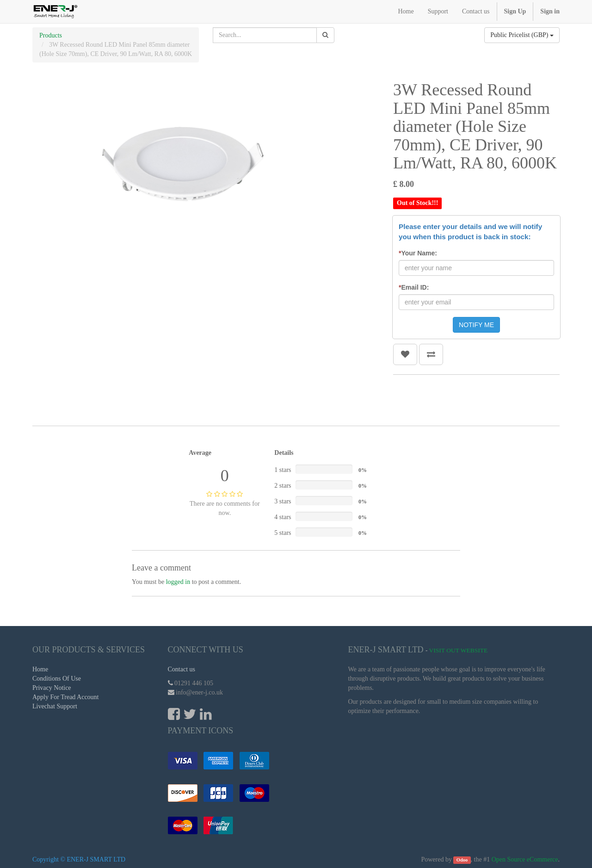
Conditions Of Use (57, 679)
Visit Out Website (459, 650)
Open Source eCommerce (525, 859)
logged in (178, 582)
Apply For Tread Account (66, 697)
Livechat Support (55, 706)
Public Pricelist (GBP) (522, 35)
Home (40, 669)
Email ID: (414, 287)
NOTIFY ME (476, 325)
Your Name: (418, 253)
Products (51, 35)
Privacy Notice (52, 688)
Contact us (182, 669)
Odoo (462, 860)
